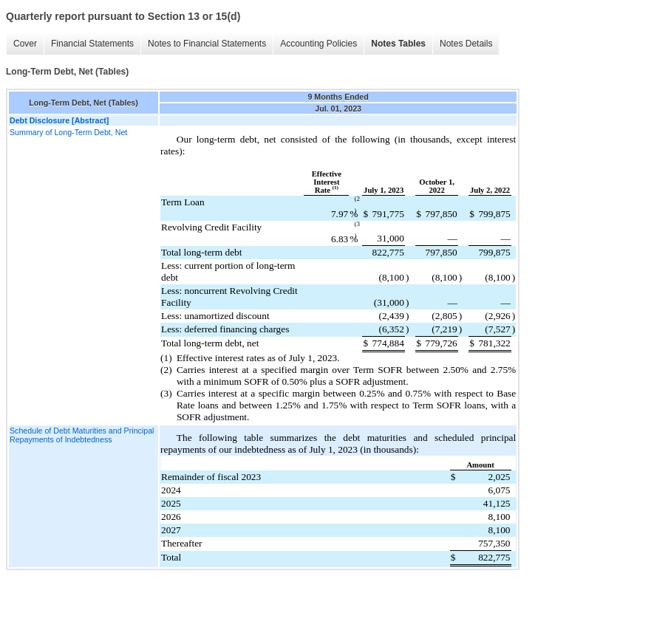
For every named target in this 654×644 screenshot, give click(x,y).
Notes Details (466, 44)
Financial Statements (92, 44)
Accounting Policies (319, 44)
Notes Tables (398, 44)
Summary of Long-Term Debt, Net (68, 132)
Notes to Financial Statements (207, 44)
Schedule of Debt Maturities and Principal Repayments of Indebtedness (82, 435)
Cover (25, 44)
